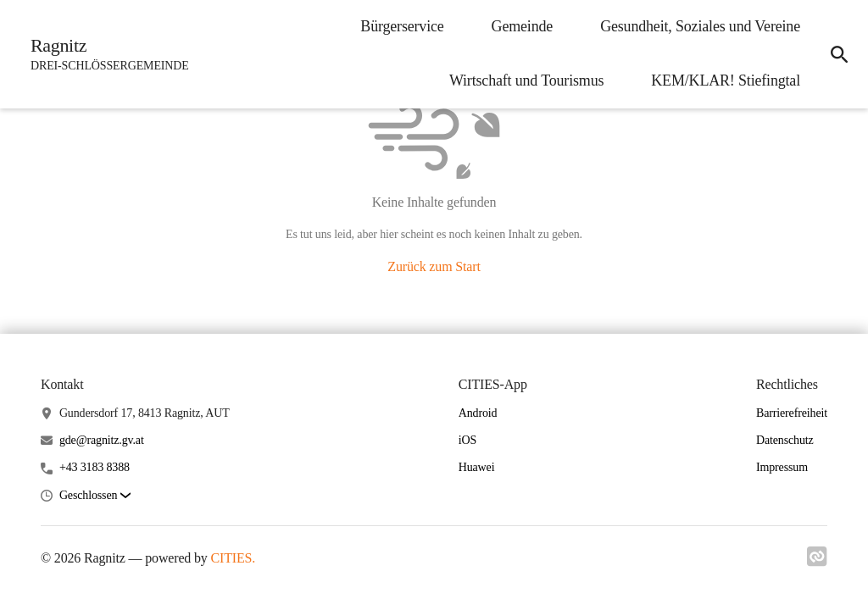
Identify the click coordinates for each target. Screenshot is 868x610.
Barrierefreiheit (792, 413)
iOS (467, 440)
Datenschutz (785, 440)
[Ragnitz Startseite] (105, 54)
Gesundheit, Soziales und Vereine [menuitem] (700, 26)
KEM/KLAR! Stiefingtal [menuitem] (726, 80)
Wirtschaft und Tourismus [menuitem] (526, 80)
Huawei (477, 467)
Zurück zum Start (434, 266)
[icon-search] (839, 54)
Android (478, 413)
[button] (95, 496)
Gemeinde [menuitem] (523, 26)
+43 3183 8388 (95, 467)
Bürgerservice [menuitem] (402, 26)
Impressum (782, 467)
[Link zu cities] (817, 562)
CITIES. (234, 558)
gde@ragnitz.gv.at (102, 440)
